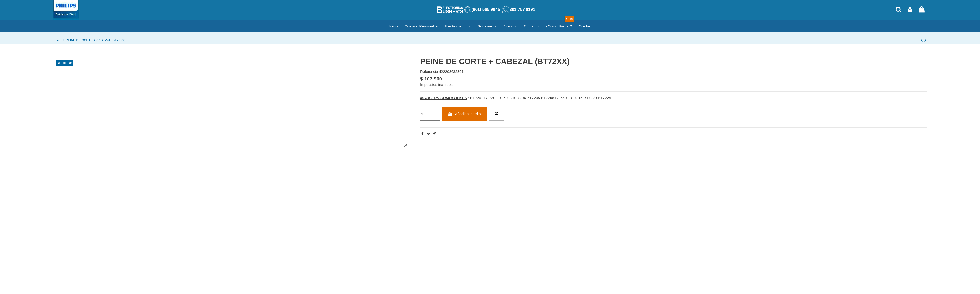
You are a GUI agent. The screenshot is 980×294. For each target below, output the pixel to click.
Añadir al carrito (464, 114)
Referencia (429, 72)
